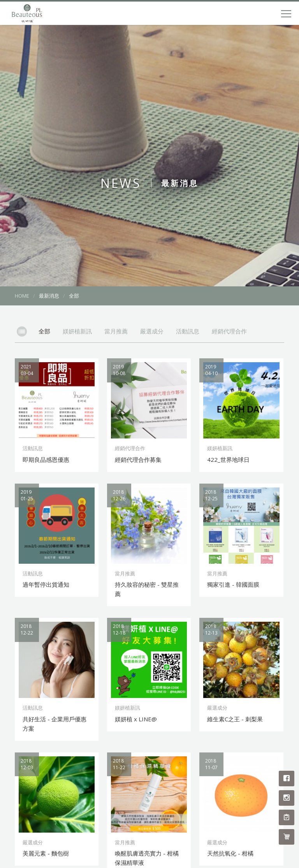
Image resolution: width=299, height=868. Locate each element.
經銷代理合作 (229, 331)
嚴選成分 (152, 331)
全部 (44, 331)
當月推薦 (116, 331)
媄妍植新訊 (77, 331)
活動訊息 (188, 331)
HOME (22, 296)
